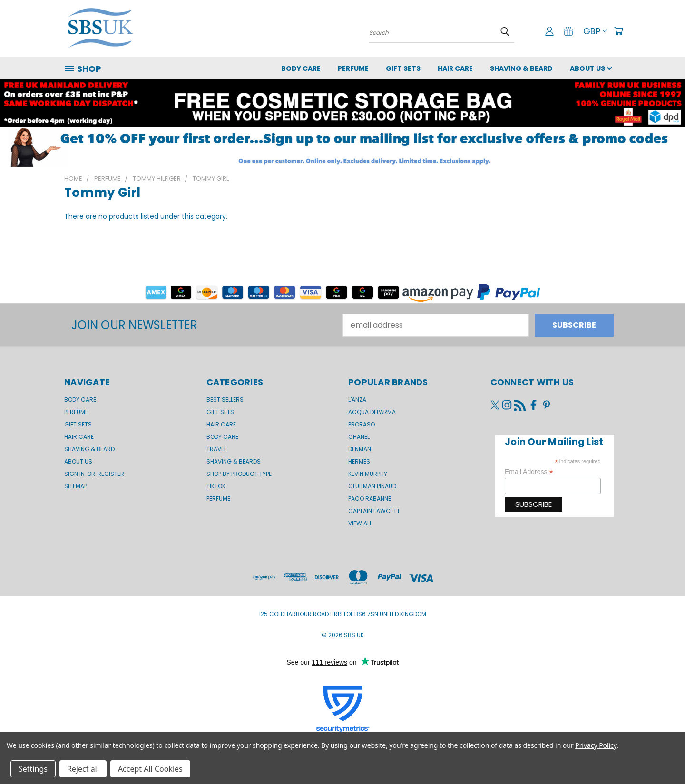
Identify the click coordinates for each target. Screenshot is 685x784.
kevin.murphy (368, 474)
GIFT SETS (403, 68)
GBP (595, 31)
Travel (216, 449)
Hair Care (455, 68)
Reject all (83, 769)
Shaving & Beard (521, 68)
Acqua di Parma (372, 412)
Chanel (359, 437)
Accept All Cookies (150, 769)
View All (360, 523)
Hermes (359, 461)
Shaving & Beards (234, 461)
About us (591, 68)
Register (111, 474)
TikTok (216, 486)
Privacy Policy (596, 745)
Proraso (362, 424)
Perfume (353, 68)
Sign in (75, 474)
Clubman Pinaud (372, 486)
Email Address (529, 472)
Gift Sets (220, 412)
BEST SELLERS (225, 400)
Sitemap (76, 486)
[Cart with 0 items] (618, 31)
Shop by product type (239, 474)
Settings (33, 769)
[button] (342, 147)
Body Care (301, 68)
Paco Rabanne (370, 498)
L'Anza (357, 400)
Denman (360, 449)
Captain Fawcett (374, 511)
